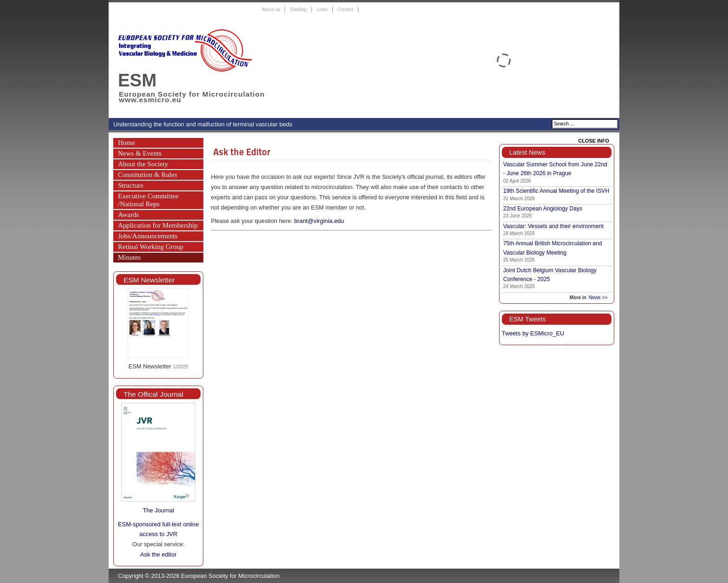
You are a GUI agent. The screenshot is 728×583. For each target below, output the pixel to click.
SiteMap (298, 10)
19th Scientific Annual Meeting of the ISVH (556, 191)
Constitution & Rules (148, 175)
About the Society (143, 164)
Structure (131, 185)
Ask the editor (158, 554)
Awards (128, 215)
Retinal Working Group (151, 247)
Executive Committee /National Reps (148, 200)
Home (127, 143)
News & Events (140, 153)
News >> (598, 298)
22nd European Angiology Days (543, 209)
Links (322, 10)
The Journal (158, 510)
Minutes (129, 257)
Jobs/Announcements (148, 236)
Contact (345, 10)
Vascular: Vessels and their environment (553, 226)
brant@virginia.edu (319, 221)
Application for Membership (158, 225)
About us (271, 10)
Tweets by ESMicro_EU (533, 333)
